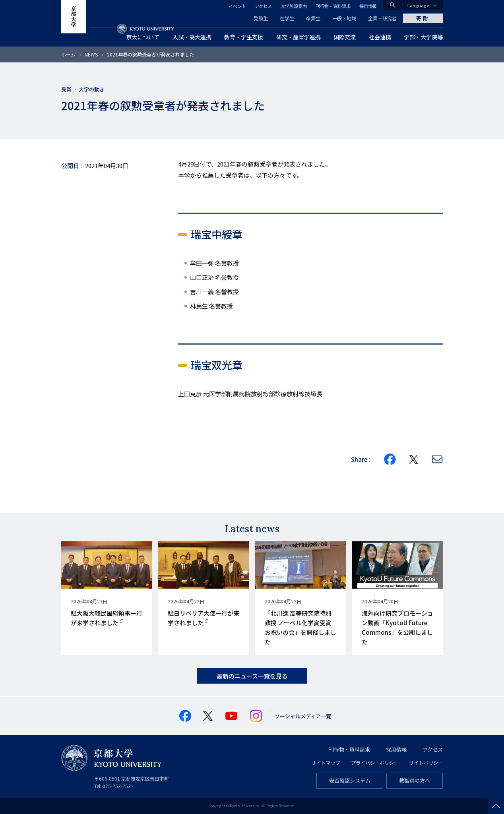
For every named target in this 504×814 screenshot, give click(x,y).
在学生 (287, 18)
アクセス (263, 6)
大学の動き (92, 89)
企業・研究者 (382, 18)
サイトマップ (326, 763)
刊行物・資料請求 (333, 6)
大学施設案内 (294, 6)
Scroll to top (496, 806)
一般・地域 (344, 18)
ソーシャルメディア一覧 (303, 716)
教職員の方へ (415, 780)
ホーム (68, 54)
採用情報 (368, 6)
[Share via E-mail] (437, 459)
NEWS (91, 54)
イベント (237, 6)
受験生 (261, 18)
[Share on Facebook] (390, 459)
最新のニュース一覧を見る (252, 676)
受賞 (66, 89)
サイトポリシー (426, 763)
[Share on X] (414, 459)
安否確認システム (350, 780)
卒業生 (313, 18)
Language (418, 5)
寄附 (423, 18)
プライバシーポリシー (375, 763)
